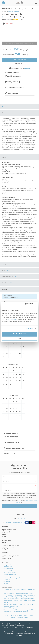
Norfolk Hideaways (20, 3)
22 (20, 350)
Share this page (20, 17)
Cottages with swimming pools (12, 578)
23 (17, 412)
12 (4, 408)
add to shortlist (8, 17)
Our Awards (7, 582)
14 (10, 408)
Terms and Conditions (8, 626)
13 (7, 408)
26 (20, 381)
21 (10, 412)
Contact (7, 615)
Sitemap (6, 583)
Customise (30, 328)
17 (20, 408)
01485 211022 (3, 3)
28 (4, 384)
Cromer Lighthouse (14, 12)
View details (27, 68)
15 (20, 347)
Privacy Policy (29, 500)
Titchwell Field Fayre (9, 608)
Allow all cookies (19, 334)
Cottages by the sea (9, 576)
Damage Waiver (23, 615)
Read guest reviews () (12, 20)
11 (17, 374)
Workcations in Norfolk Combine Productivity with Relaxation (20, 610)
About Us (14, 615)
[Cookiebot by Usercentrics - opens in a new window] (25, 304)
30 (10, 384)
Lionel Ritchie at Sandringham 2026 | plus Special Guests (19, 595)
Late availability (8, 567)
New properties (8, 565)
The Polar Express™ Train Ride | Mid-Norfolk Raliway (18, 593)
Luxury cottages (8, 570)
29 (20, 353)
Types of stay (7, 580)
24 (20, 412)
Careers (4, 624)
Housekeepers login (25, 624)
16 (17, 408)
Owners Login (13, 624)
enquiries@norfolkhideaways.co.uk (16, 522)
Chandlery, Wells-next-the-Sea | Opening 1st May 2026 (19, 599)
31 (4, 357)
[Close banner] (36, 304)
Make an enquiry (20, 63)
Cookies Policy (12, 319)
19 (20, 377)
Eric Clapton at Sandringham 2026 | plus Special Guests (19, 597)
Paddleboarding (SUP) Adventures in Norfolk (16, 612)
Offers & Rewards (8, 569)
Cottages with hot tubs (10, 574)
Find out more (30, 628)
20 (7, 412)
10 (13, 374)
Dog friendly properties (10, 572)
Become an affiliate (22, 617)
